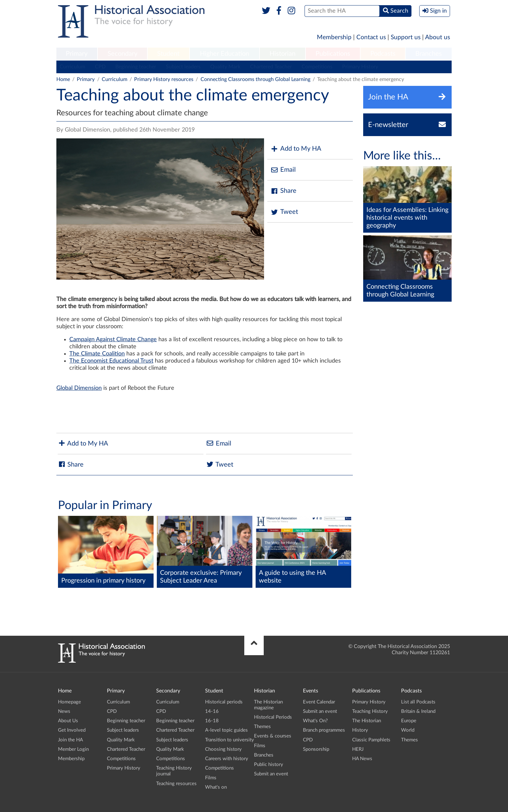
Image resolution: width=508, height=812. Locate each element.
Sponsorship (316, 749)
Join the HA (70, 740)
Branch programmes (324, 730)
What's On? (315, 721)
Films (211, 778)
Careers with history (227, 759)
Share (283, 191)
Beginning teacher (136, 67)
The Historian (367, 721)
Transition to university (230, 740)
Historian (283, 54)
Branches (429, 54)
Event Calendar (319, 702)
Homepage (69, 702)
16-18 (212, 721)
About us (438, 37)
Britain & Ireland (418, 711)
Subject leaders (183, 67)
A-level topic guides (226, 730)
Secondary (122, 54)
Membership (334, 37)
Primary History (360, 67)
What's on (216, 787)
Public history (269, 765)
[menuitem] (77, 54)
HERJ (358, 749)
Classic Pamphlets (371, 740)
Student (168, 54)
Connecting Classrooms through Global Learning (255, 79)
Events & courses (273, 736)
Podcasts (383, 54)
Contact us (371, 37)
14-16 (212, 711)
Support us (406, 37)
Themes (262, 727)
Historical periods (224, 702)
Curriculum (72, 67)
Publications (333, 54)
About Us (68, 721)
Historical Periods (273, 717)
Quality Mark (225, 67)
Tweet (284, 212)
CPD (100, 67)
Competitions (317, 67)
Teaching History (370, 711)
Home (63, 79)
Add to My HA (296, 149)
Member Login (73, 749)
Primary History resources (164, 79)
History (360, 730)
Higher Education (225, 54)
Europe (409, 721)
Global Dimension (79, 388)
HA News (362, 759)
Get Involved (72, 730)
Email (283, 170)
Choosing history (223, 749)
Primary (77, 54)
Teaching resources (176, 784)
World (408, 730)
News (64, 711)
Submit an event (271, 774)
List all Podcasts (418, 702)
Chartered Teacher (271, 67)
